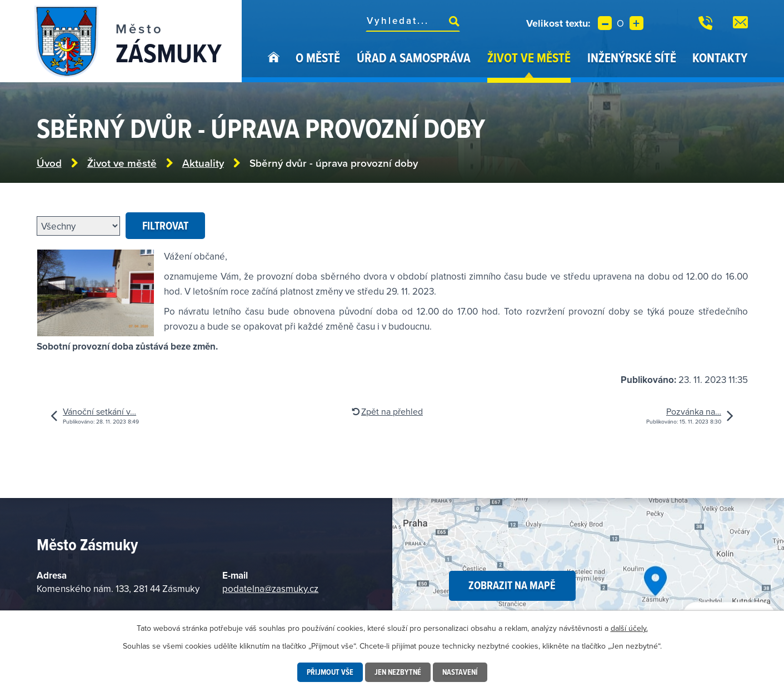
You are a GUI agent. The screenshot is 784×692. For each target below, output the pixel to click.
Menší (605, 23)
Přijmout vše (330, 672)
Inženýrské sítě (632, 58)
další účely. (629, 628)
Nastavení (460, 672)
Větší (636, 23)
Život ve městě (529, 58)
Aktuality (203, 163)
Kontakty (720, 58)
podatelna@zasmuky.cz (270, 589)
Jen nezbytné (398, 672)
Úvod (274, 66)
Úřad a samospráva (414, 58)
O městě (318, 58)
